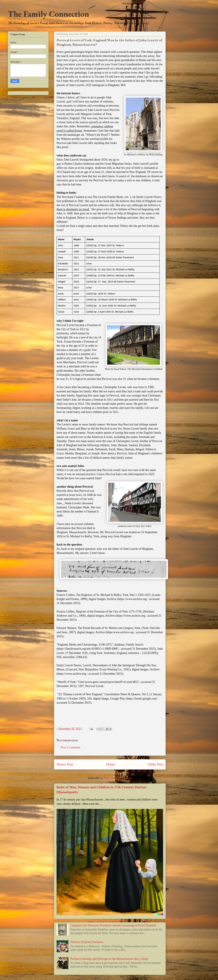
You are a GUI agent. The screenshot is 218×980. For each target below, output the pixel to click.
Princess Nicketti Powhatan (87, 942)
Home (111, 764)
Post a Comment (70, 747)
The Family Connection (48, 14)
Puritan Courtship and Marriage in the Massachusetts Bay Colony (109, 959)
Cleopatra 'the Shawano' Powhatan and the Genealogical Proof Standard (113, 925)
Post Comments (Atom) (118, 778)
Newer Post (65, 764)
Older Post (156, 764)
